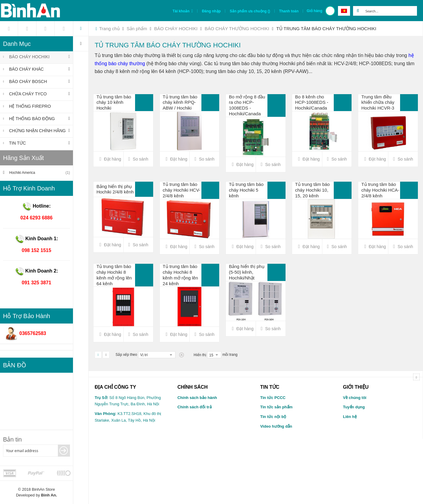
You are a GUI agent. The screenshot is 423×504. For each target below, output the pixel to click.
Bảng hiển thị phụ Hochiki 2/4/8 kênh (115, 189)
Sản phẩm (137, 29)
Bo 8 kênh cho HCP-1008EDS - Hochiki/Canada (312, 102)
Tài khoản (181, 11)
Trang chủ (109, 29)
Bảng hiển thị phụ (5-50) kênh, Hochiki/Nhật (246, 272)
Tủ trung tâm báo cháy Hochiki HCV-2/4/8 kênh (182, 190)
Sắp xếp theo (126, 355)
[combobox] (390, 11)
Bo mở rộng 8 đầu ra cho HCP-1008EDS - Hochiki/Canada (247, 105)
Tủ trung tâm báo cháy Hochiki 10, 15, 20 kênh (313, 190)
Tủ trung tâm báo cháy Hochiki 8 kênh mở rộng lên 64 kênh (114, 275)
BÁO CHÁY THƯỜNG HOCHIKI (238, 29)
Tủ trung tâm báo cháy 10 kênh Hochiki (114, 102)
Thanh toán (289, 11)
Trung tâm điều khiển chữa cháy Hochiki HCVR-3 (378, 102)
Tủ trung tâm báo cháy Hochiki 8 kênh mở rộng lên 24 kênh (180, 275)
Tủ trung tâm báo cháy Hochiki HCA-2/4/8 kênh (380, 190)
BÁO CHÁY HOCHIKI (176, 29)
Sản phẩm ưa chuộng (250, 11)
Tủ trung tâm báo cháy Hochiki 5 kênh (246, 190)
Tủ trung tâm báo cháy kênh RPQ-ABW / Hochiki (180, 102)
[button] (138, 159)
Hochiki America (39, 173)
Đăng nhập (211, 11)
